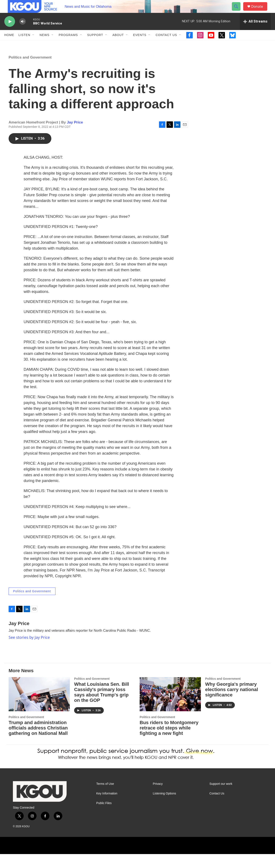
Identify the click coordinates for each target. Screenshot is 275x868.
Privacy (158, 798)
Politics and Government (30, 71)
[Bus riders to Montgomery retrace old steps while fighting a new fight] (170, 708)
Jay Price (75, 136)
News (44, 45)
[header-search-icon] (238, 11)
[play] (10, 31)
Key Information (107, 807)
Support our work (221, 798)
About (118, 45)
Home (9, 45)
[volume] (23, 31)
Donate (260, 11)
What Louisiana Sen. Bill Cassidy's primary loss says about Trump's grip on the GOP (102, 706)
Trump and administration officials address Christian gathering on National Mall (38, 742)
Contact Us (166, 45)
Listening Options (164, 807)
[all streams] (255, 31)
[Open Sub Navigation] (34, 45)
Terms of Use (105, 798)
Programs (68, 45)
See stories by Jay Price (29, 651)
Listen (24, 45)
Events (140, 45)
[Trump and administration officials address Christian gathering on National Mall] (39, 708)
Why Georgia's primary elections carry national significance (232, 703)
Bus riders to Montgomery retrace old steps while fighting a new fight (169, 742)
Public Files (104, 817)
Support (95, 45)
